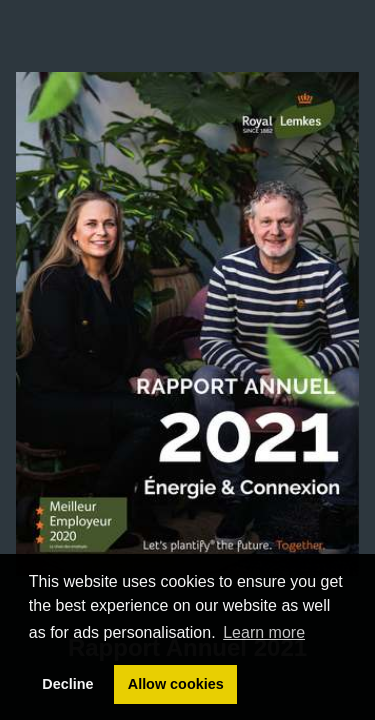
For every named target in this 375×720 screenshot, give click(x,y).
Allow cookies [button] (176, 684)
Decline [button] (67, 684)
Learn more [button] (264, 632)
